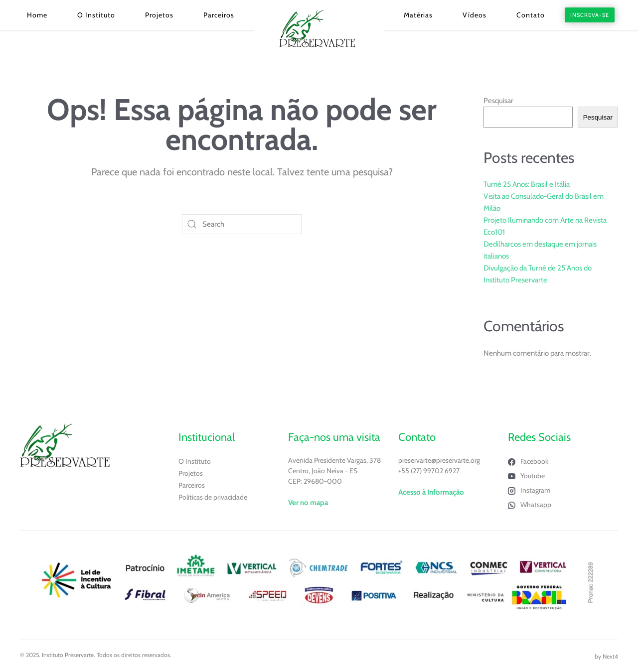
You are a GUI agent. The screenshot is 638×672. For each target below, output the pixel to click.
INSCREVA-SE (590, 15)
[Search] (242, 224)
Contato (531, 15)
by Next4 (606, 656)
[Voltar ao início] (319, 29)
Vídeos (475, 15)
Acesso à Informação (431, 492)
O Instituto (96, 15)
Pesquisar (498, 101)
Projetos (159, 15)
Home (37, 15)
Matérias (418, 15)
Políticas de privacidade (213, 497)
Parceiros (219, 15)
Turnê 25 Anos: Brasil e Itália (527, 184)
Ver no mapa (308, 503)
